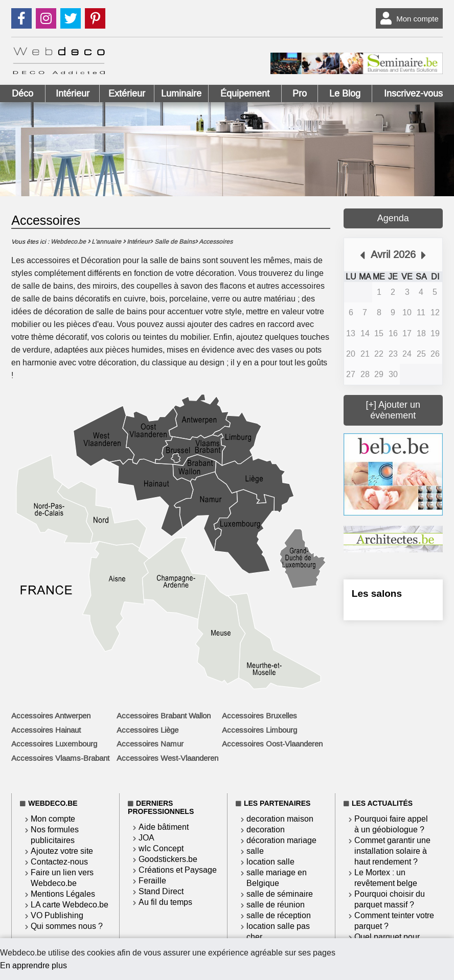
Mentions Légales (63, 894)
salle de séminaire (280, 894)
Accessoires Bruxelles (259, 716)
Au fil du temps (165, 902)
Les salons (377, 593)
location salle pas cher (278, 931)
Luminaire (181, 94)
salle (255, 851)
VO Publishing (57, 915)
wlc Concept (161, 848)
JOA (146, 838)
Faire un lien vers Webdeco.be (62, 878)
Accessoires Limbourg (259, 730)
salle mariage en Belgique (277, 878)
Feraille (152, 881)
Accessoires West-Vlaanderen (167, 758)
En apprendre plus (33, 965)
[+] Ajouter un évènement (393, 410)
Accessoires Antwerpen (51, 716)
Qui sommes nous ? (67, 926)
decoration (266, 830)
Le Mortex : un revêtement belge (386, 878)
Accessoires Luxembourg (54, 744)
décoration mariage (281, 840)
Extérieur (127, 94)
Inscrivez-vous (413, 94)
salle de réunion (276, 905)
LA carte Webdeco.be (70, 905)
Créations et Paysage (178, 870)
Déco (22, 94)
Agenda (393, 218)
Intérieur (73, 94)
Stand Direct (161, 891)
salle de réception (279, 915)
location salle (270, 862)
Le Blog (345, 94)
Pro (300, 94)
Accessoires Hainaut (46, 730)
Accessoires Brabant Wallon (164, 716)
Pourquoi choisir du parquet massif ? (390, 899)
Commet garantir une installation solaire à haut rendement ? (392, 851)
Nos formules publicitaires (55, 835)
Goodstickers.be (168, 859)
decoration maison (280, 819)
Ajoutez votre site (62, 851)
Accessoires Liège (147, 730)
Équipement (245, 94)
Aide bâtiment (164, 827)
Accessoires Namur (150, 744)
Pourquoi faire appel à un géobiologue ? (391, 824)
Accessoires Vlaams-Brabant (60, 758)
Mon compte (407, 18)
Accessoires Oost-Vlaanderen (272, 744)
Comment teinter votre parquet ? (394, 921)
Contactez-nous (59, 862)
